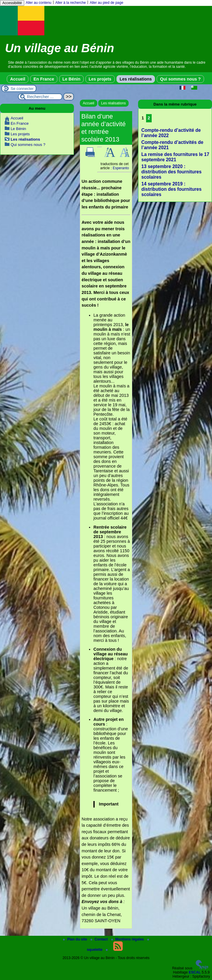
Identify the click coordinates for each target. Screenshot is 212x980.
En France (44, 79)
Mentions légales (128, 939)
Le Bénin (71, 79)
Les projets (100, 79)
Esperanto (121, 168)
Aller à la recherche (71, 3)
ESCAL (195, 972)
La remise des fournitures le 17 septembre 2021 (175, 157)
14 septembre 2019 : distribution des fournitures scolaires (171, 189)
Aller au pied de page (106, 3)
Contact (100, 939)
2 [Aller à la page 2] (149, 118)
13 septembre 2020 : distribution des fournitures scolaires (171, 172)
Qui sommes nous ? (180, 79)
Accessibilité (12, 3)
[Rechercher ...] (40, 97)
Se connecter (22, 89)
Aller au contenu (39, 3)
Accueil (18, 79)
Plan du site (76, 939)
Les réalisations (136, 79)
